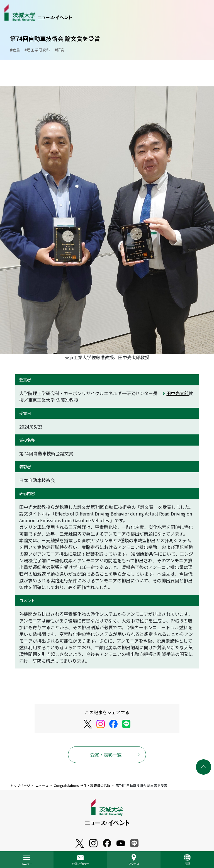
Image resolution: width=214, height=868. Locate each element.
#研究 (60, 50)
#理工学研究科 (37, 50)
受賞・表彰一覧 (106, 755)
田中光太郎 (177, 393)
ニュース (42, 785)
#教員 (15, 50)
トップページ (20, 785)
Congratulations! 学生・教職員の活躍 (82, 785)
